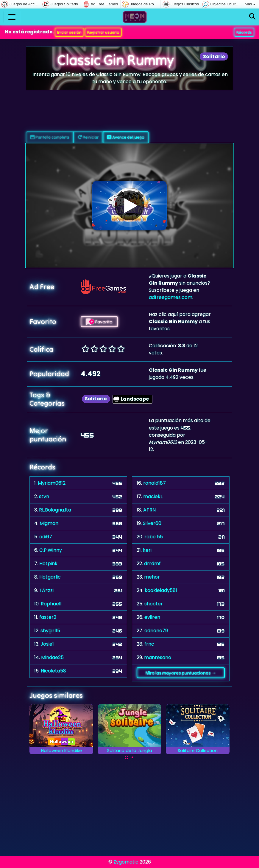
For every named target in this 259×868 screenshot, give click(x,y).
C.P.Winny (51, 550)
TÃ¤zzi (46, 590)
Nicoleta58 (53, 671)
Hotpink (48, 564)
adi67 (46, 537)
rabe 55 (154, 537)
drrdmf (152, 564)
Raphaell (51, 604)
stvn (44, 496)
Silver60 (152, 523)
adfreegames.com (171, 297)
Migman (49, 523)
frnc (149, 644)
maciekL (153, 496)
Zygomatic (126, 862)
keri (147, 550)
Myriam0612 (52, 483)
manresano (158, 657)
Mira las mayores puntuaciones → (181, 673)
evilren (152, 617)
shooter (154, 604)
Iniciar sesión (69, 32)
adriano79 (156, 631)
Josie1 (47, 644)
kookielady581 (161, 590)
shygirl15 (50, 631)
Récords (244, 32)
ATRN (149, 510)
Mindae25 (52, 657)
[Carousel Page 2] (132, 757)
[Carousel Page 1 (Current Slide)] (127, 757)
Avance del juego (126, 137)
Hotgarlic (50, 577)
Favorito (99, 322)
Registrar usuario (103, 32)
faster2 (48, 617)
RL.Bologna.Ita (55, 510)
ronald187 (155, 483)
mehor (152, 577)
